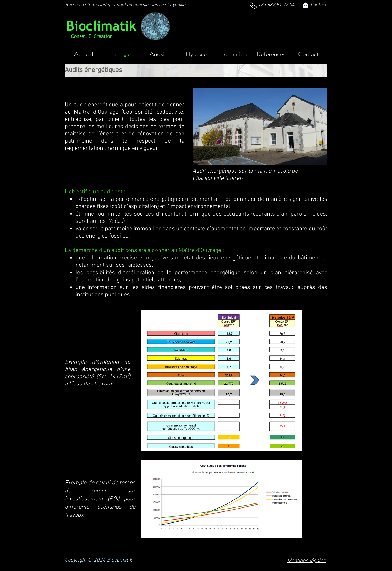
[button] (271, 54)
